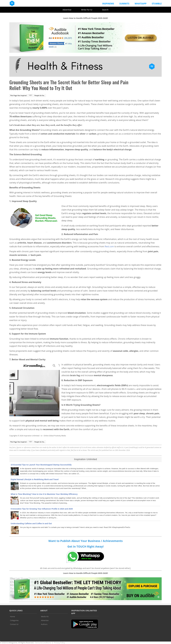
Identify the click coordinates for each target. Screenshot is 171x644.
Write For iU (87, 10)
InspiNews (108, 4)
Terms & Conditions (43, 643)
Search (105, 10)
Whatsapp (141, 4)
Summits (124, 4)
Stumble (157, 4)
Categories (14, 620)
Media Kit (45, 616)
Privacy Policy (60, 643)
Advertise (67, 10)
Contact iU (14, 624)
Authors (44, 624)
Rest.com (109, 246)
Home (12, 616)
